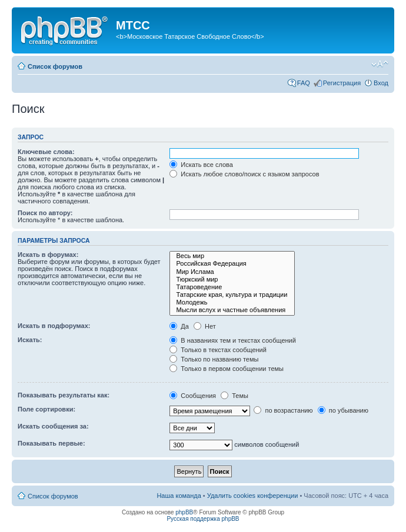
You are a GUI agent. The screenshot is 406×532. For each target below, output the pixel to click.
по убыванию (343, 410)
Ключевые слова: (46, 152)
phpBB (184, 512)
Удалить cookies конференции (253, 496)
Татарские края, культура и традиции (232, 295)
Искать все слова (201, 165)
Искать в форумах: (48, 255)
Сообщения (193, 396)
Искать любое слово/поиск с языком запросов (244, 174)
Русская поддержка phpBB (203, 519)
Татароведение (232, 287)
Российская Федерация (232, 264)
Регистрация (342, 83)
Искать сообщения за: (53, 426)
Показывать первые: (51, 443)
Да (179, 326)
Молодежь (232, 302)
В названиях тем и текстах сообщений (233, 340)
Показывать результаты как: (64, 395)
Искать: (30, 340)
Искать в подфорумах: (54, 326)
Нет (205, 326)
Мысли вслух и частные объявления (232, 310)
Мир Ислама (232, 272)
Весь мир (232, 256)
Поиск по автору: (45, 213)
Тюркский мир (232, 280)
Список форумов (55, 66)
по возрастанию (283, 410)
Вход (381, 83)
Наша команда (179, 496)
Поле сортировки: (46, 409)
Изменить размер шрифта (380, 64)
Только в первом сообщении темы (227, 369)
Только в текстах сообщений (218, 350)
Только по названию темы (214, 359)
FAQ (304, 83)
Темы (234, 396)
